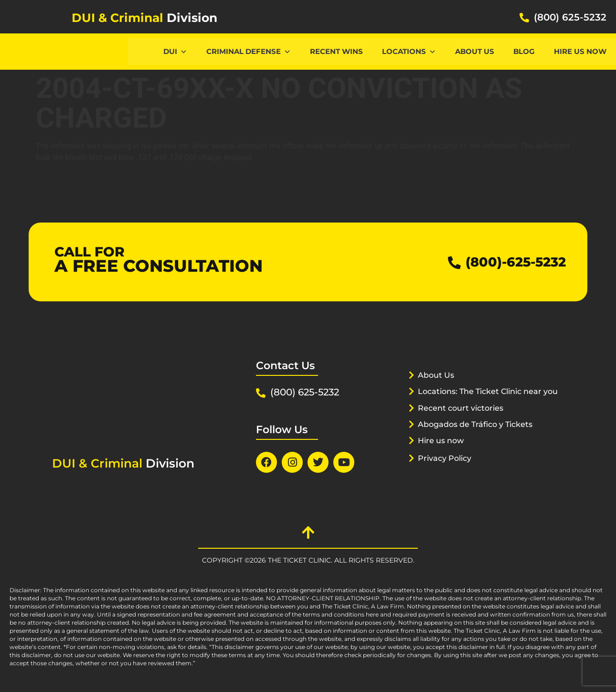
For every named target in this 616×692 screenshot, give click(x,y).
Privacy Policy (447, 470)
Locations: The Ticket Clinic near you (483, 403)
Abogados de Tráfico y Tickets (480, 436)
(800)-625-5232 (510, 262)
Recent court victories (464, 420)
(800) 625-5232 (570, 17)
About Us (475, 51)
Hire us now (580, 51)
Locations (409, 51)
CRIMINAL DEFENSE (249, 51)
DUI (175, 51)
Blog (524, 51)
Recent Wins (336, 51)
